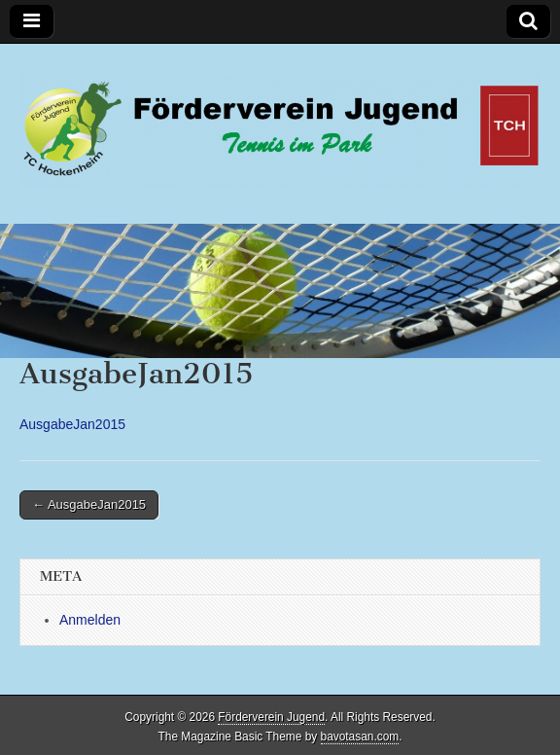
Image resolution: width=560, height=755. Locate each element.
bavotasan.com (360, 737)
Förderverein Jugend (271, 717)
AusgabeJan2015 (72, 424)
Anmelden (90, 620)
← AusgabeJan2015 (89, 504)
